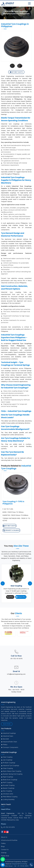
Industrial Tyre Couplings (10, 766)
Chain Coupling (7, 768)
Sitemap (4, 853)
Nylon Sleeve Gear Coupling (11, 771)
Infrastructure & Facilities (9, 840)
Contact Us (5, 850)
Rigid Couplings (7, 777)
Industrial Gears (7, 736)
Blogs (3, 846)
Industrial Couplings (8, 733)
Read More (10, 597)
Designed (15, 864)
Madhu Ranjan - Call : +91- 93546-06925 (16, 866)
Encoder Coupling (8, 785)
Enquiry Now (21, 597)
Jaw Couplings (7, 760)
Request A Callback (11, 530)
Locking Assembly (8, 799)
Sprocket (5, 739)
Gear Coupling (7, 757)
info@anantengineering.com (16, 674)
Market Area (5, 856)
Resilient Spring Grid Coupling (12, 774)
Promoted (22, 864)
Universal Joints (7, 794)
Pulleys (4, 745)
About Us (4, 837)
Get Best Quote (16, 72)
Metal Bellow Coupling (9, 797)
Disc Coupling (6, 791)
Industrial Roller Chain (9, 742)
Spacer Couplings (8, 788)
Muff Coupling (7, 783)
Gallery (3, 843)
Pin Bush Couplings (8, 763)
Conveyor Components (10, 747)
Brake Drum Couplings (9, 780)
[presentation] (3, 583)
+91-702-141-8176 (16, 659)
